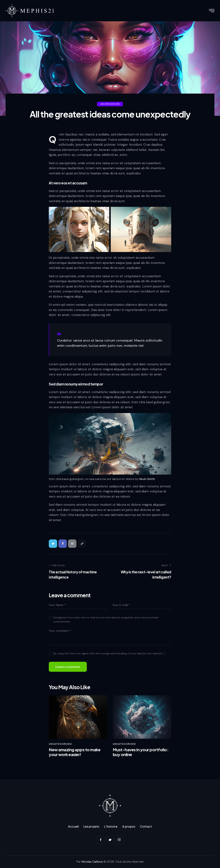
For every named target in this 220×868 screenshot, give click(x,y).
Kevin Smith (147, 479)
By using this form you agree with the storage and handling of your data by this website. (109, 653)
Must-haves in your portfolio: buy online (141, 752)
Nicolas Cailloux (92, 862)
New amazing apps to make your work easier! (75, 752)
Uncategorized (110, 104)
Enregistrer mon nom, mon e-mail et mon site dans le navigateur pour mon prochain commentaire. (106, 619)
